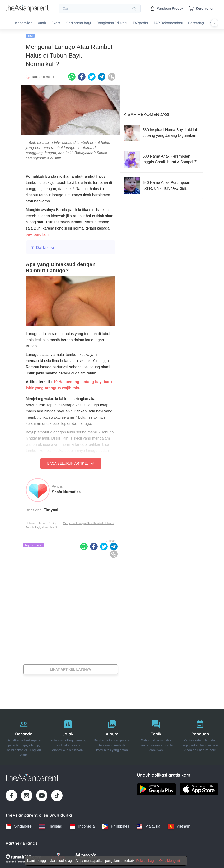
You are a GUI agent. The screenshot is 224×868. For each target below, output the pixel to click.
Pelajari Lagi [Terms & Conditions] (145, 861)
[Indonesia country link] (82, 826)
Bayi (30, 35)
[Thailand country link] (51, 826)
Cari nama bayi (79, 23)
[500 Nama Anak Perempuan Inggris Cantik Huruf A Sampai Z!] (162, 158)
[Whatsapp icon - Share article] (72, 76)
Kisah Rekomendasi (146, 114)
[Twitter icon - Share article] (92, 76)
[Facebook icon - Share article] (82, 76)
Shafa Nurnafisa (66, 491)
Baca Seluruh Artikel (70, 463)
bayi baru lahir (38, 234)
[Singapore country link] (19, 826)
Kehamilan (24, 23)
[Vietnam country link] (179, 826)
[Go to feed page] (27, 10)
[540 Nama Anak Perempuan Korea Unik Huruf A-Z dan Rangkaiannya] (162, 185)
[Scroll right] (215, 23)
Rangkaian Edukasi (112, 23)
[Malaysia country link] (149, 826)
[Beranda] (24, 737)
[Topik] (156, 737)
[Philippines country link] (116, 826)
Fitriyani (51, 509)
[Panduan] (200, 737)
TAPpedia (140, 23)
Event (56, 23)
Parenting (196, 23)
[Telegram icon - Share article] (102, 76)
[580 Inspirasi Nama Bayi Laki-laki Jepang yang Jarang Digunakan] (162, 132)
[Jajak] (68, 737)
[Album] (112, 737)
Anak (42, 23)
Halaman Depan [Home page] (36, 523)
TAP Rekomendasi (168, 23)
